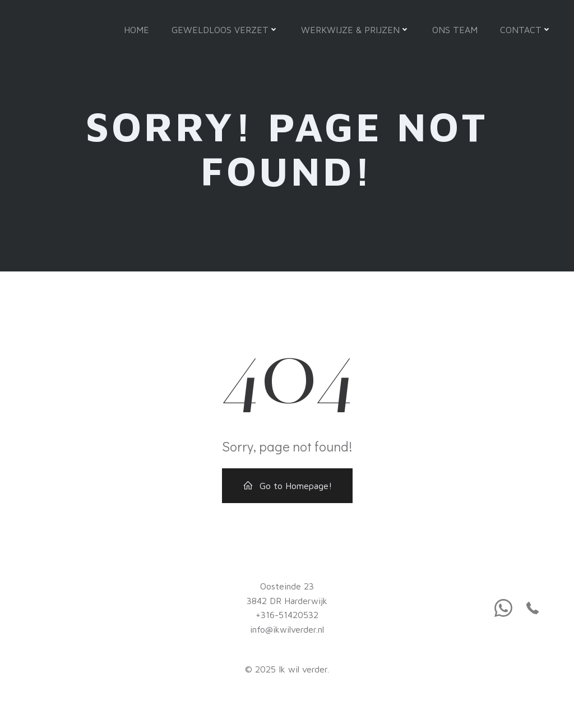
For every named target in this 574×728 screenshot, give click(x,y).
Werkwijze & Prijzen (355, 30)
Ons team (455, 30)
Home (136, 30)
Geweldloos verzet (225, 30)
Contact (526, 30)
